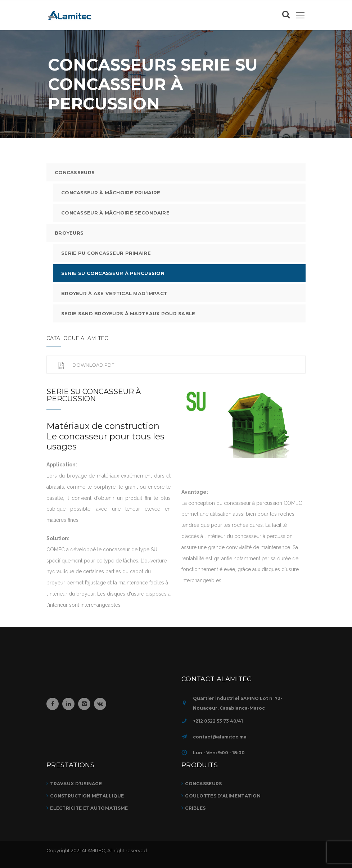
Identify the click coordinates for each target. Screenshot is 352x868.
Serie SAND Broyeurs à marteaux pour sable (128, 313)
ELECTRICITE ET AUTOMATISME (89, 808)
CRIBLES (195, 808)
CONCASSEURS (75, 172)
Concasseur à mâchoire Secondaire (115, 213)
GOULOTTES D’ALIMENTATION (223, 796)
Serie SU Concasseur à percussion (113, 273)
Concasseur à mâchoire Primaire (111, 193)
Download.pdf (86, 365)
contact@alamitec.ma (220, 737)
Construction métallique (87, 796)
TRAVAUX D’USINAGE (76, 784)
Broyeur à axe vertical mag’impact (114, 293)
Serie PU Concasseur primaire (106, 253)
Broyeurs (69, 233)
